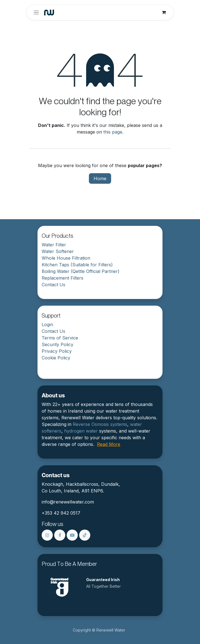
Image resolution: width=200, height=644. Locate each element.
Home (100, 178)
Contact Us (53, 285)
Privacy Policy (57, 351)
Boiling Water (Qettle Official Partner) (81, 271)
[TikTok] (85, 535)
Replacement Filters (62, 278)
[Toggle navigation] (36, 12)
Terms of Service (60, 338)
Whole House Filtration (66, 258)
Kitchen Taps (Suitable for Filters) (77, 265)
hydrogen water (81, 431)
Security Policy (57, 344)
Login (47, 324)
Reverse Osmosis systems (100, 424)
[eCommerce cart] (164, 12)
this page (113, 132)
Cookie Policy (56, 358)
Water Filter (54, 245)
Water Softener (58, 251)
